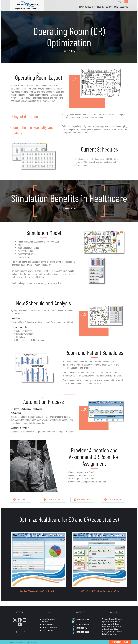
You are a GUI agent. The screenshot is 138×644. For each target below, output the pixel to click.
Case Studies (124, 7)
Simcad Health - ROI (69, 208)
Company (81, 7)
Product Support (47, 630)
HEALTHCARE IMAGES (113, 500)
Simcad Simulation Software (48, 620)
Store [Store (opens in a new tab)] (116, 7)
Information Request (120, 642)
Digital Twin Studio (48, 624)
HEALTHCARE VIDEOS (82, 500)
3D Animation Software (49, 627)
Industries (101, 7)
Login (120, 2)
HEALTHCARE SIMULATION (53, 500)
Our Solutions (90, 7)
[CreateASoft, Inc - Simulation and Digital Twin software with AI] (27, 5)
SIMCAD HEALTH (20, 499)
